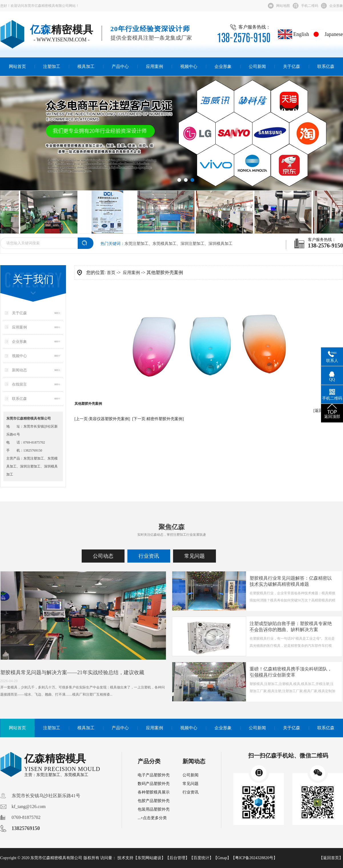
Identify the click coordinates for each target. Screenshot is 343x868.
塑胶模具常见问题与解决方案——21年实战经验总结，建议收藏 (72, 672)
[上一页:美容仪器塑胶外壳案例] (102, 419)
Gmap (222, 858)
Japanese (326, 34)
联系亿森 (326, 67)
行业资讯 (149, 556)
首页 (111, 273)
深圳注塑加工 (192, 244)
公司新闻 (257, 67)
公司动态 (103, 556)
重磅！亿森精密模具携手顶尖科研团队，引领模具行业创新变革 (291, 672)
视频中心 (189, 67)
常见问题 (194, 556)
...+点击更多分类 (152, 818)
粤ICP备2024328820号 (254, 858)
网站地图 (283, 6)
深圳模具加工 (220, 244)
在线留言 (19, 384)
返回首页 (331, 858)
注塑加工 (52, 67)
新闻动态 (19, 370)
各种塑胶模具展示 (154, 792)
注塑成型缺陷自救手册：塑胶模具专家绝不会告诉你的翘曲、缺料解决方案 (291, 627)
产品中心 (120, 67)
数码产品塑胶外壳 (154, 784)
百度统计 (201, 858)
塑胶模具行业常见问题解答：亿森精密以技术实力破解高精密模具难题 (291, 581)
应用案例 (155, 67)
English (294, 34)
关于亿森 (292, 67)
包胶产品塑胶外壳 (154, 801)
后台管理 (177, 858)
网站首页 (17, 67)
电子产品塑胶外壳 (154, 775)
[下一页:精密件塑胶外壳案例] (158, 419)
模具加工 (86, 67)
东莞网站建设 (149, 858)
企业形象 (336, 6)
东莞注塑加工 (137, 244)
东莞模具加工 (165, 244)
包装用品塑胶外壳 (154, 809)
